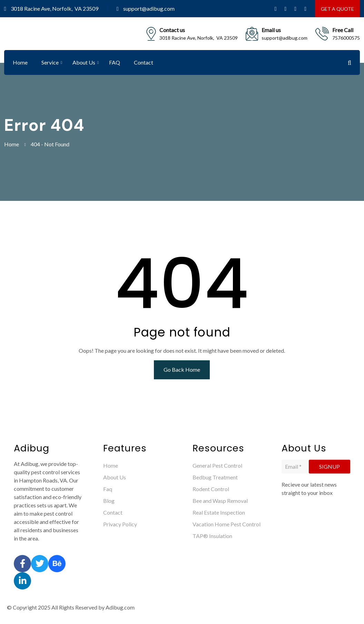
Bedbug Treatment (215, 477)
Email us (271, 30)
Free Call (343, 30)
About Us (84, 62)
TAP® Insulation (212, 536)
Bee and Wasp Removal (220, 501)
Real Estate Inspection (219, 512)
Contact (144, 62)
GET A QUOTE (337, 9)
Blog (109, 501)
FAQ (115, 62)
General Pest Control (217, 465)
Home (20, 62)
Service (50, 62)
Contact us (172, 30)
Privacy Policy (120, 524)
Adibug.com (120, 607)
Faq (108, 489)
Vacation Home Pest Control (227, 524)
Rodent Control (211, 489)
